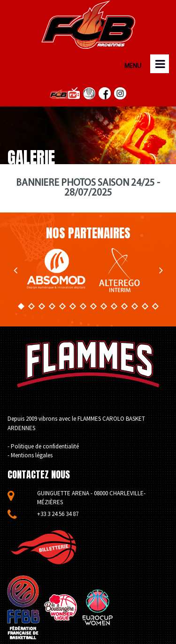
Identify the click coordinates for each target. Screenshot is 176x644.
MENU (132, 66)
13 (145, 306)
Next (161, 270)
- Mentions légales (30, 455)
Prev (15, 270)
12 (134, 306)
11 (124, 306)
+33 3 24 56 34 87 (58, 514)
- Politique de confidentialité (43, 446)
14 (155, 306)
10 (114, 306)
